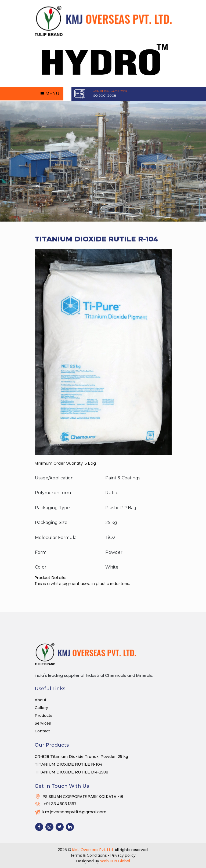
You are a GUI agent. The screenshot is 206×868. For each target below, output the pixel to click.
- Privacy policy (122, 855)
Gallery (41, 708)
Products (44, 715)
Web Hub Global (115, 861)
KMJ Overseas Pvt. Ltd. (93, 850)
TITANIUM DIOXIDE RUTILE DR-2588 (71, 772)
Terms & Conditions (89, 855)
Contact (42, 731)
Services (43, 723)
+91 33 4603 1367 (56, 804)
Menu (50, 94)
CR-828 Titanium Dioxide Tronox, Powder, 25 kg (81, 757)
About (41, 700)
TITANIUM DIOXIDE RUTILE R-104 (68, 764)
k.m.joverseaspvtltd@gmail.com (71, 812)
